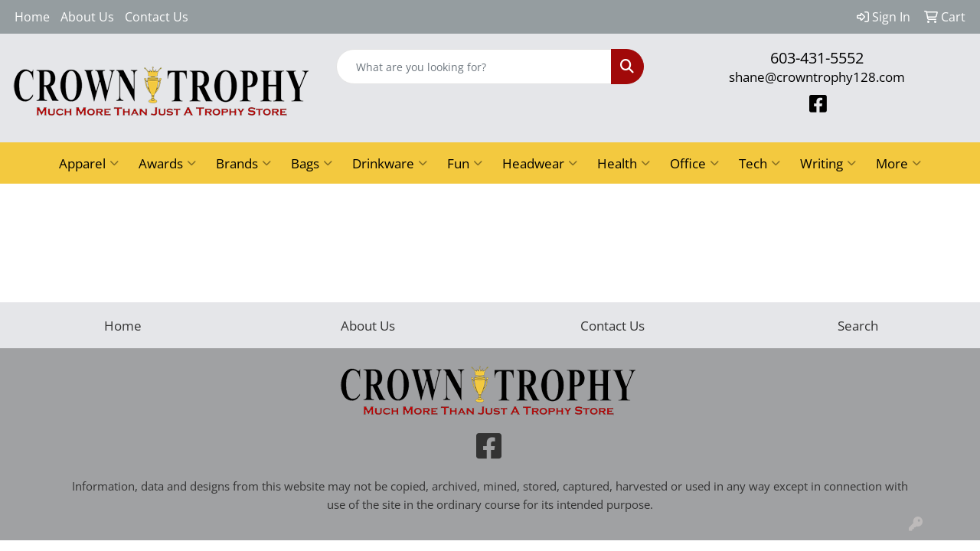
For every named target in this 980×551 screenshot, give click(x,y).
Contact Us (157, 17)
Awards (167, 163)
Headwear (540, 163)
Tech (759, 163)
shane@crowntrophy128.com (817, 77)
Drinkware (390, 163)
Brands (243, 163)
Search (858, 325)
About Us (87, 17)
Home (32, 17)
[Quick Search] (474, 67)
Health (624, 163)
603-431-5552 (817, 58)
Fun (465, 163)
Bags (312, 163)
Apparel (89, 163)
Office (694, 163)
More (898, 163)
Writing (828, 163)
